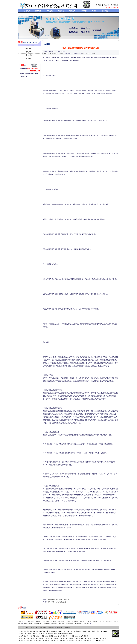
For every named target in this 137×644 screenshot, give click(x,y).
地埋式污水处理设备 (86, 621)
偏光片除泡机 (33, 634)
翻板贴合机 (53, 636)
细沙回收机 (31, 621)
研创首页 (27, 11)
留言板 (94, 11)
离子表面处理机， (86, 641)
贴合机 (95, 621)
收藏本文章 (45, 53)
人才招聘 (84, 11)
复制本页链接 (54, 53)
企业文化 (34, 627)
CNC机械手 (42, 634)
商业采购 (43, 627)
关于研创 (38, 11)
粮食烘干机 (46, 621)
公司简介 (26, 627)
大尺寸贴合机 (73, 636)
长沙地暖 (61, 624)
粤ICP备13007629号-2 (59, 631)
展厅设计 (101, 621)
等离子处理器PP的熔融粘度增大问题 (58, 600)
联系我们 (115, 5)
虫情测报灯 (75, 621)
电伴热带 (108, 621)
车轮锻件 (39, 621)
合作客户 (28, 58)
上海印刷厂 (87, 624)
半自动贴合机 (34, 636)
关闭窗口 (93, 53)
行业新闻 (28, 49)
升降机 (68, 621)
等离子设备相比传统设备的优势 (57, 602)
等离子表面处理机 (36, 641)
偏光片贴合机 (63, 636)
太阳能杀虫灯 (70, 624)
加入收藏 (107, 5)
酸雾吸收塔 (54, 624)
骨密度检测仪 (22, 621)
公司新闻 (28, 52)
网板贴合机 (44, 636)
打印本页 (61, 53)
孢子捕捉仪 (78, 624)
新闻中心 (61, 11)
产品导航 (50, 11)
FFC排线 (54, 621)
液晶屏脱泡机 (24, 634)
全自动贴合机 (24, 636)
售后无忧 (72, 11)
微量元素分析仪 (28, 624)
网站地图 (51, 627)
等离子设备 (50, 634)
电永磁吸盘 (61, 621)
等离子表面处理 (39, 638)
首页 (99, 5)
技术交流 (28, 55)
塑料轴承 (46, 624)
